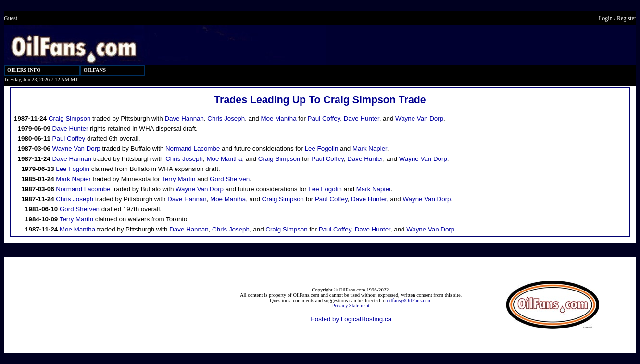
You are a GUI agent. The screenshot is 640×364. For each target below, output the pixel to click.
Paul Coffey (324, 118)
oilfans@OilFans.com (409, 300)
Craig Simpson (69, 118)
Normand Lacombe (193, 149)
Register (627, 18)
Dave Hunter (362, 118)
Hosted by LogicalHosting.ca (351, 319)
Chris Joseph (226, 118)
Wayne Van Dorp (419, 118)
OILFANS (95, 70)
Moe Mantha (278, 118)
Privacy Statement (351, 306)
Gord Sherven (230, 179)
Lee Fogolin (322, 149)
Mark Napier (370, 149)
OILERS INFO (24, 70)
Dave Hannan (184, 118)
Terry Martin (178, 179)
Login (606, 18)
